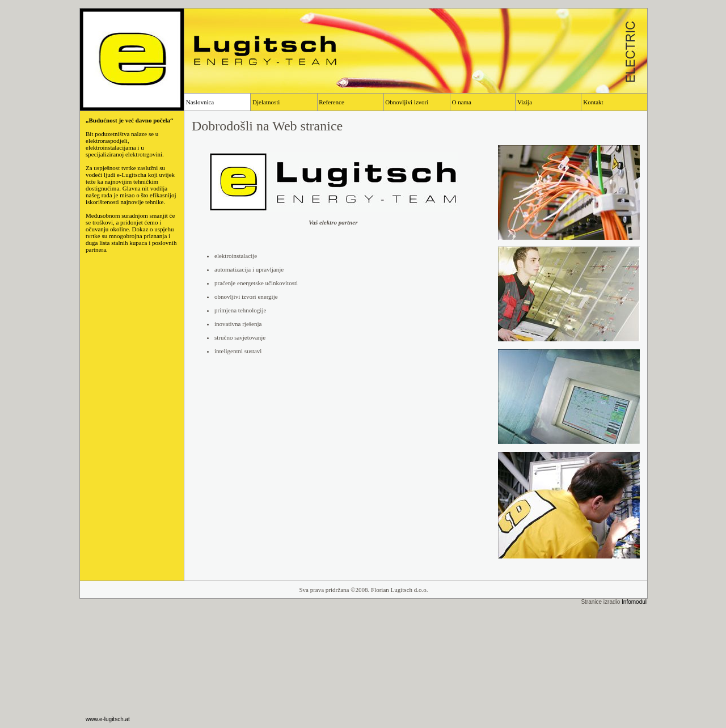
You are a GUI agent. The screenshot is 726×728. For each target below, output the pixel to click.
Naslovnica (200, 102)
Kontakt (593, 102)
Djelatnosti (266, 102)
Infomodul (634, 602)
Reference (332, 102)
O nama (461, 102)
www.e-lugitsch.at (108, 719)
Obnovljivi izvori (407, 102)
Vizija (525, 102)
